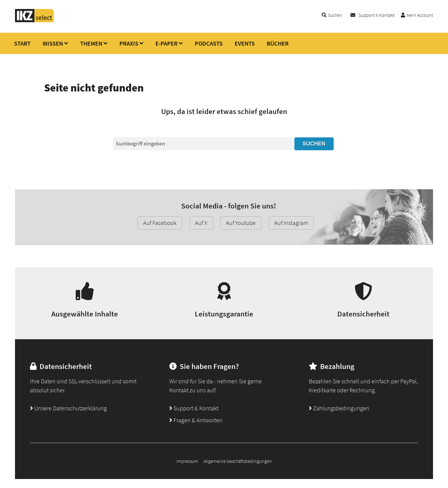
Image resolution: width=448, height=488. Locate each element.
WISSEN (53, 43)
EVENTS (245, 43)
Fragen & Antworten (196, 420)
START (22, 43)
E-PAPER (167, 43)
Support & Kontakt (377, 15)
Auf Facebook (160, 223)
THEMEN (91, 43)
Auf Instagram (291, 223)
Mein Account (420, 15)
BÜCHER (278, 43)
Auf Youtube (241, 223)
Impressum (187, 461)
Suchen (314, 144)
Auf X (201, 223)
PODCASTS (209, 43)
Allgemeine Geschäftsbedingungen (238, 461)
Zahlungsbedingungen (339, 408)
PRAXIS (129, 43)
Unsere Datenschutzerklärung (68, 408)
